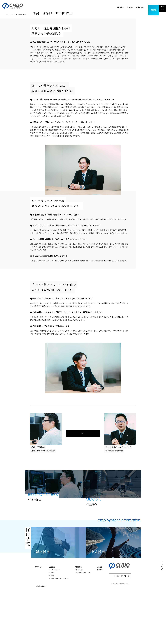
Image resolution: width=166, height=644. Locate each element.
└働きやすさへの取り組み (83, 626)
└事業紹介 (52, 629)
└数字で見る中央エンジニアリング (58, 632)
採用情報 (100, 623)
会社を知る (117, 7)
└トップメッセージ (54, 623)
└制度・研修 (79, 623)
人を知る (127, 7)
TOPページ (38, 620)
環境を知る (136, 7)
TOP (7, 15)
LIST (83, 490)
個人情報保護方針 (40, 639)
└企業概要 (52, 626)
